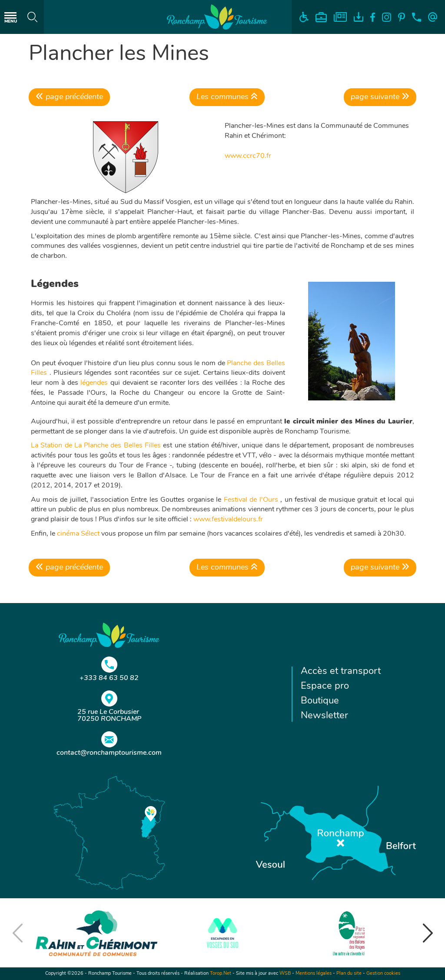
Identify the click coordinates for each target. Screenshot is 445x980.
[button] (428, 933)
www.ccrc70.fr (248, 156)
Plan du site (349, 974)
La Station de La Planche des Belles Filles (96, 446)
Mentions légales (314, 974)
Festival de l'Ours (251, 500)
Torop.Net (221, 974)
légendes (94, 383)
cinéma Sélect (78, 534)
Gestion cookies (383, 974)
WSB (285, 974)
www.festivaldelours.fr (227, 520)
